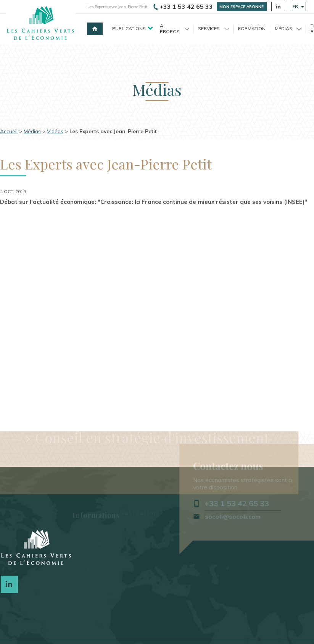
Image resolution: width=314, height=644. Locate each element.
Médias (288, 28)
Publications (129, 28)
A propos (175, 28)
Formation (252, 28)
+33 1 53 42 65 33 (183, 6)
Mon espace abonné (242, 7)
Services (213, 28)
